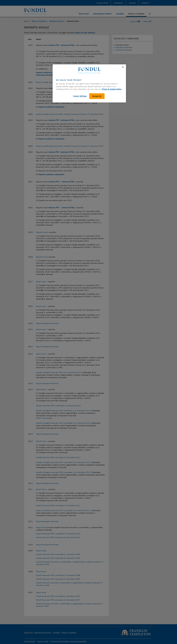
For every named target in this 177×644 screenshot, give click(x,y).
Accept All (97, 96)
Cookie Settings (80, 96)
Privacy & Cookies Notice (112, 89)
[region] (89, 83)
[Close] (123, 67)
